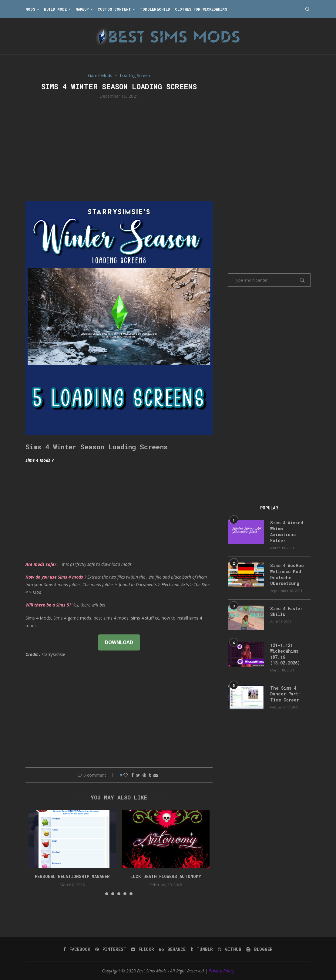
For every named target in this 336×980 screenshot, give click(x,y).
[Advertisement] (119, 149)
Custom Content (114, 9)
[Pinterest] (111, 949)
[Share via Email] (156, 775)
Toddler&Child (155, 9)
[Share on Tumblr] (150, 775)
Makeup (82, 9)
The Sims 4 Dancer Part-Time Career (286, 694)
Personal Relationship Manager (72, 876)
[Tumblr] (202, 949)
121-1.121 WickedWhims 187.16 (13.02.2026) (285, 654)
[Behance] (172, 949)
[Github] (230, 949)
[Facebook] (77, 949)
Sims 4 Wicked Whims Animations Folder (287, 532)
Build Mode (55, 9)
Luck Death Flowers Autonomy (166, 876)
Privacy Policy (221, 971)
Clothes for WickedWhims (201, 9)
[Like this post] (126, 775)
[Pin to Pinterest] (144, 775)
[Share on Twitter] (138, 775)
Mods (30, 9)
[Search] (307, 9)
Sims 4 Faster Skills (286, 612)
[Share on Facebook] (133, 775)
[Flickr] (143, 949)
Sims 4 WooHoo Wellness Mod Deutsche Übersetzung (287, 574)
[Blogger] (259, 949)
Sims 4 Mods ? (39, 460)
